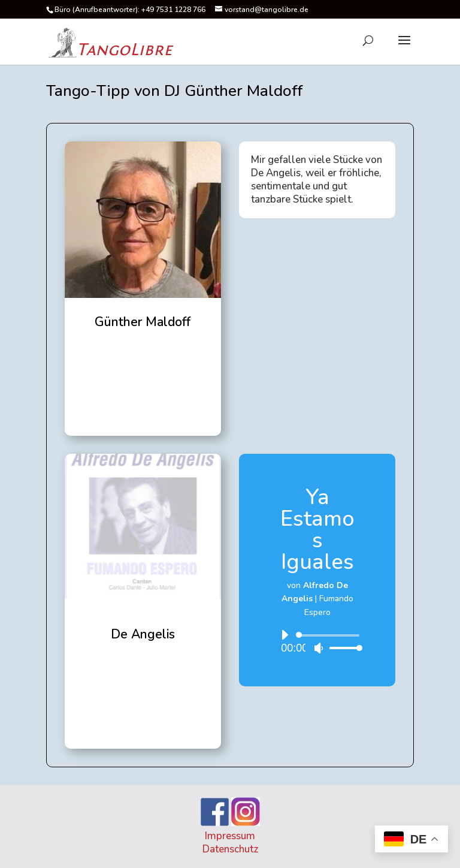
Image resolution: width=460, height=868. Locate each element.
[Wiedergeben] (285, 635)
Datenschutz (230, 849)
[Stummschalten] (319, 648)
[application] (317, 641)
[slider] (330, 635)
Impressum (230, 836)
